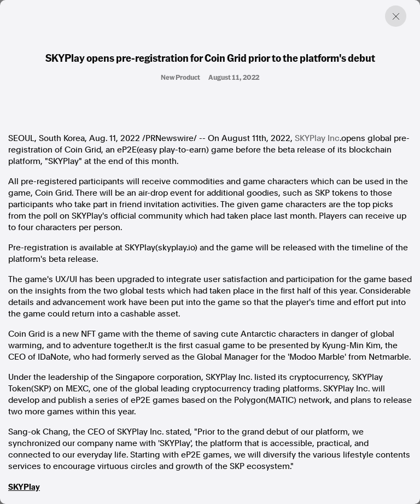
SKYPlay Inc (317, 138)
